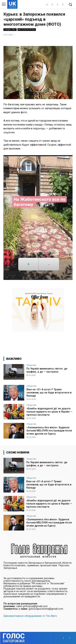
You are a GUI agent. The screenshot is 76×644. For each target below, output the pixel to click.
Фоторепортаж (27, 30)
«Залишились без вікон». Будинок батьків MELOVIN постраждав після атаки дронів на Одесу (49, 431)
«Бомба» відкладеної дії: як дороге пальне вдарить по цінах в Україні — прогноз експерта (49, 412)
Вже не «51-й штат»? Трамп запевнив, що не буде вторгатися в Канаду (49, 393)
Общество (10, 30)
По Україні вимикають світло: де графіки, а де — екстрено (47, 370)
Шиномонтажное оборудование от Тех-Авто (30, 616)
